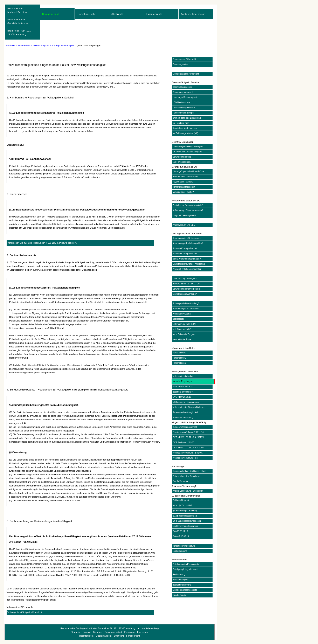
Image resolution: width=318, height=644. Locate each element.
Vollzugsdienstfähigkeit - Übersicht (25, 612)
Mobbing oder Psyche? (183, 192)
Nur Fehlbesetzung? (182, 162)
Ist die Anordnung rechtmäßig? (187, 259)
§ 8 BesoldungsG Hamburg (185, 511)
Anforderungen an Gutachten (186, 309)
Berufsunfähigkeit (181, 580)
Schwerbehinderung (182, 157)
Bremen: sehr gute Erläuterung (187, 118)
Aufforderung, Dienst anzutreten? (188, 210)
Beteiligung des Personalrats (186, 564)
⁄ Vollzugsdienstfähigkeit (62, 46)
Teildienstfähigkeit (181, 500)
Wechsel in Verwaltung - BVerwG (188, 453)
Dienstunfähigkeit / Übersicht (186, 74)
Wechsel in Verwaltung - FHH (186, 458)
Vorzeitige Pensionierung (184, 546)
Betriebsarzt (178, 319)
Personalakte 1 (179, 353)
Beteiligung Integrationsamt (185, 569)
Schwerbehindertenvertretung (186, 289)
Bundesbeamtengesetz (183, 92)
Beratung (98, 632)
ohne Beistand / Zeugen (184, 334)
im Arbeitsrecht (179, 595)
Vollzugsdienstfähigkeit (183, 376)
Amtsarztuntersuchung (183, 418)
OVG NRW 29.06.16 (182, 397)
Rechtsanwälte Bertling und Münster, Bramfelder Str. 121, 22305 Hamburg (98, 628)
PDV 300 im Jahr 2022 (183, 387)
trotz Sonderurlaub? (182, 329)
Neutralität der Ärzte (182, 340)
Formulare (130, 632)
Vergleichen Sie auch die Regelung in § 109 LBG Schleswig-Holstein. (42, 243)
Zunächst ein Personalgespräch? (188, 205)
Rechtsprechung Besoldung (185, 526)
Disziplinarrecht (86, 14)
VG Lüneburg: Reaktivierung (186, 402)
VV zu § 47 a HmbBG (182, 505)
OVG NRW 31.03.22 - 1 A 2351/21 (188, 437)
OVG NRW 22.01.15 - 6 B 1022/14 (188, 448)
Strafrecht (117, 14)
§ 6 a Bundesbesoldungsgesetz (187, 521)
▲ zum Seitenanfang (148, 628)
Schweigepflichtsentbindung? (186, 303)
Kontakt (87, 632)
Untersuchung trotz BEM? (184, 324)
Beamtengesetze (180, 64)
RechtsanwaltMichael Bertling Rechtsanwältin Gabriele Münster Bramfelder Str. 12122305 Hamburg (19, 21)
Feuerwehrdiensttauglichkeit (185, 412)
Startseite (10, 46)
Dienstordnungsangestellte (185, 590)
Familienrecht (154, 14)
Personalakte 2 (179, 358)
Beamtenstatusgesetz (182, 87)
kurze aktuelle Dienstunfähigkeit (187, 152)
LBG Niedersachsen (182, 102)
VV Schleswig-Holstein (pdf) (185, 133)
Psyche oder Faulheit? (183, 182)
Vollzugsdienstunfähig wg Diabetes (189, 407)
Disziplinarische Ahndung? (185, 294)
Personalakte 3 (179, 363)
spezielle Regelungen (182, 381)
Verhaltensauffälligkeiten (184, 187)
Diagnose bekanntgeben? (184, 216)
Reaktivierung (179, 574)
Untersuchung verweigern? (185, 279)
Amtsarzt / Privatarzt (182, 314)
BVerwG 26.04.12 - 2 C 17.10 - (187, 284)
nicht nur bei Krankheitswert (185, 177)
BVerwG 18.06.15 (181, 536)
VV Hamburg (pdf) (181, 123)
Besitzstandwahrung (182, 585)
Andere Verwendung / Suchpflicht (188, 491)
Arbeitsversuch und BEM (184, 225)
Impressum (143, 632)
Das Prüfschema (180, 481)
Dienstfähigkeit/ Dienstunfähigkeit (188, 147)
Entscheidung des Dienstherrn (186, 476)
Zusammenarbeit (113, 632)
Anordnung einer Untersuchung (187, 238)
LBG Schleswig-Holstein (184, 108)
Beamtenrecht (50, 14)
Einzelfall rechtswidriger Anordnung (189, 264)
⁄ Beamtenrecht (24, 46)
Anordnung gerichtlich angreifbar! (188, 243)
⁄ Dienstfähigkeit (41, 46)
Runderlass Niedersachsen (185, 128)
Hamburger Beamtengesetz (185, 97)
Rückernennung (180, 551)
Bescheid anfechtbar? (183, 392)
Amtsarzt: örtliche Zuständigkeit (187, 269)
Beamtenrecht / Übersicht (184, 59)
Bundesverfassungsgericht (185, 427)
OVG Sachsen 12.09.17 (184, 442)
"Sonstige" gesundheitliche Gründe (188, 171)
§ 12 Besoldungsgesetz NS (185, 516)
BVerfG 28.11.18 (180, 531)
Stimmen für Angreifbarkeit (185, 248)
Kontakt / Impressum (193, 14)
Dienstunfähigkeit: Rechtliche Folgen (189, 471)
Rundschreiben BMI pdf (183, 113)
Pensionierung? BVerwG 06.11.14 (188, 432)
